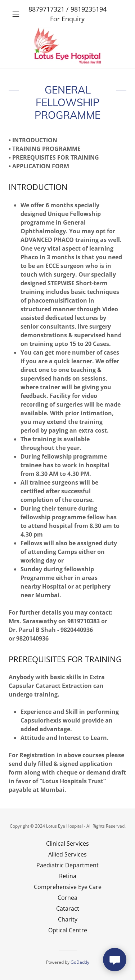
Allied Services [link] (67, 854)
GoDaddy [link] (80, 962)
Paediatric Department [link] (67, 865)
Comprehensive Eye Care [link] (68, 887)
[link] (68, 45)
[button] (17, 14)
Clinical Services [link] (67, 844)
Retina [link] (68, 876)
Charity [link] (68, 919)
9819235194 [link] (89, 9)
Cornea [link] (67, 898)
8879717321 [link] (46, 9)
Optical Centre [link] (68, 930)
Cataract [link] (68, 909)
